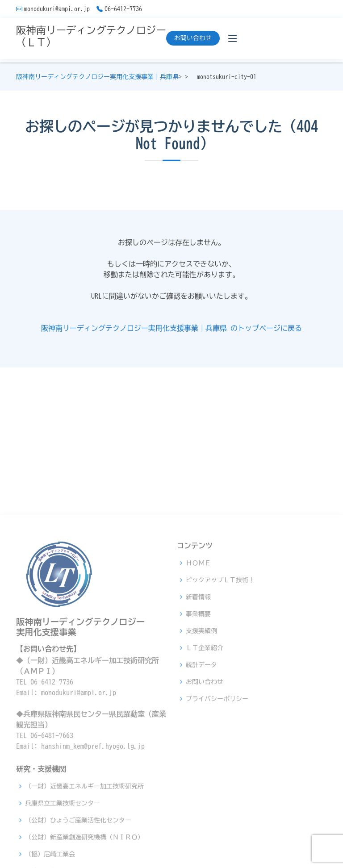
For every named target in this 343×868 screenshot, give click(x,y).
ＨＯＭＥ (198, 676)
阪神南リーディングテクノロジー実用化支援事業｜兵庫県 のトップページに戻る (171, 331)
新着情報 (198, 710)
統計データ (201, 778)
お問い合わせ (193, 38)
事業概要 (198, 727)
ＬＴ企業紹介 (205, 761)
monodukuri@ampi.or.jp (57, 9)
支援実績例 (201, 744)
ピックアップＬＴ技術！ (220, 693)
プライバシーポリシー (217, 812)
